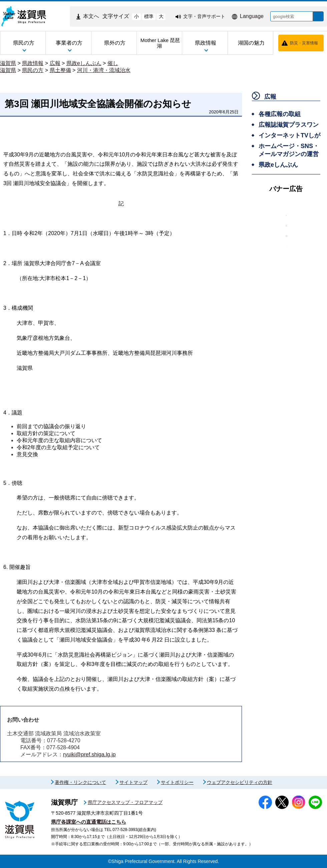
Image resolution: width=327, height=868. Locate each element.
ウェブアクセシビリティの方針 (240, 782)
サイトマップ (133, 782)
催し (113, 63)
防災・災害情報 (304, 43)
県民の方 (33, 70)
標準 (144, 16)
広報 (55, 63)
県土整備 (60, 70)
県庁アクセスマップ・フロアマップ (125, 802)
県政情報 (33, 63)
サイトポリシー (177, 782)
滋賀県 (8, 63)
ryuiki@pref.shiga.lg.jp (89, 754)
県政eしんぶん (84, 63)
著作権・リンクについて (80, 782)
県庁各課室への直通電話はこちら (89, 822)
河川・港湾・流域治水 (104, 70)
